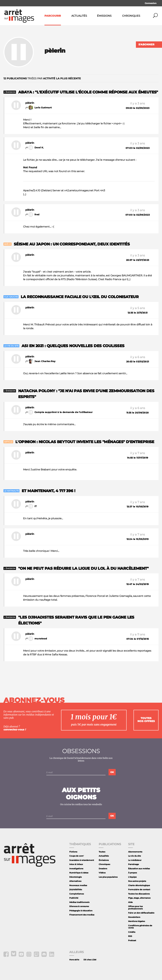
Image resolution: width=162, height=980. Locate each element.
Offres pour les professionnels (135, 907)
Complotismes (77, 894)
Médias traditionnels (79, 902)
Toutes (102, 852)
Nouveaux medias (78, 885)
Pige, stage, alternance (139, 898)
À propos (132, 873)
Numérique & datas (79, 873)
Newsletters (134, 917)
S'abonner (146, 45)
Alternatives (75, 881)
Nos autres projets (137, 881)
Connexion (151, 3)
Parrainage (134, 864)
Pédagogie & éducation (81, 911)
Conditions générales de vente (140, 927)
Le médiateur (135, 860)
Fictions (73, 852)
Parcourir (53, 16)
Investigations (76, 869)
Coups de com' (77, 856)
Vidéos (102, 873)
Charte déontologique (139, 885)
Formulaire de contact (139, 889)
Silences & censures (79, 906)
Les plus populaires (108, 877)
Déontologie (76, 877)
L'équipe (132, 877)
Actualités (79, 16)
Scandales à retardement (82, 860)
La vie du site (135, 856)
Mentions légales (137, 921)
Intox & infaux (76, 864)
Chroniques (131, 16)
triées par (42, 78)
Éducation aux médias (139, 869)
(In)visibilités (76, 889)
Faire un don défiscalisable (141, 913)
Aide (130, 902)
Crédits (132, 932)
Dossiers (103, 869)
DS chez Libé (90, 960)
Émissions (104, 16)
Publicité (74, 898)
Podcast (132, 940)
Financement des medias (82, 915)
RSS (130, 936)
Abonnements (135, 852)
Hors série (74, 960)
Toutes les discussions (139, 894)
